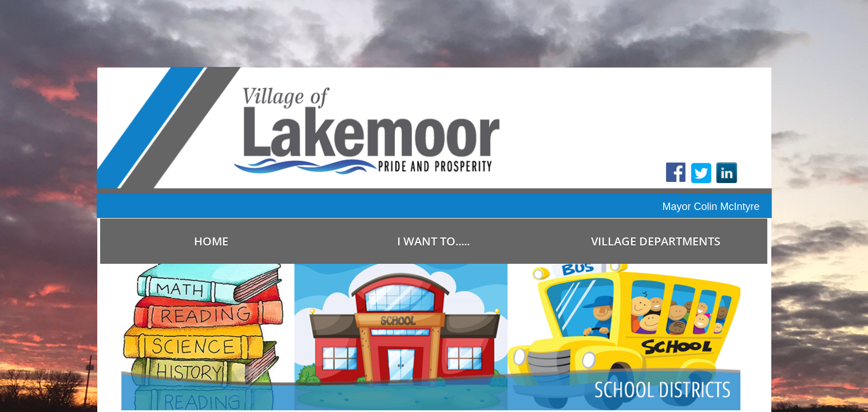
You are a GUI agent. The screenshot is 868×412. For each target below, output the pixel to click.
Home (211, 241)
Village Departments (656, 241)
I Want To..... (433, 241)
